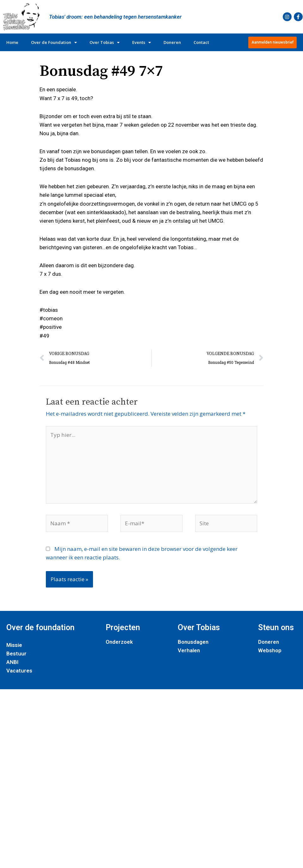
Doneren (172, 42)
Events (142, 42)
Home (12, 42)
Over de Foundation (54, 42)
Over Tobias (105, 42)
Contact (201, 42)
